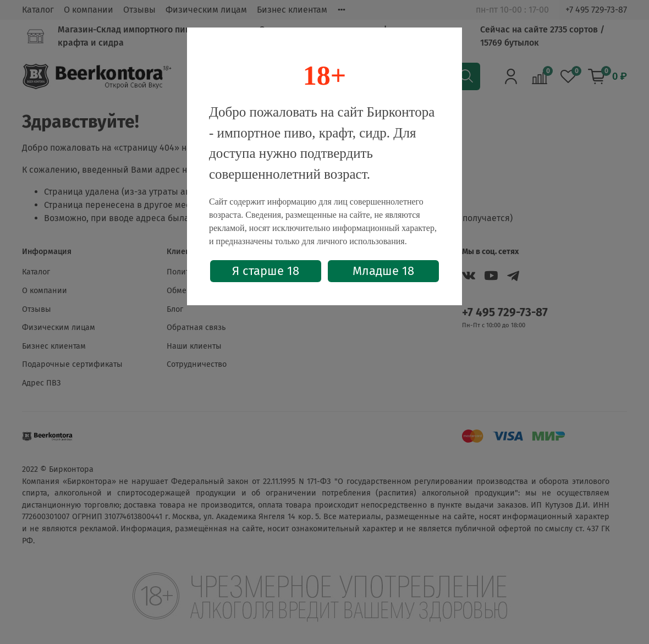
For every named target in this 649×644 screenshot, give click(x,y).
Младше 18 (383, 271)
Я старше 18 (266, 271)
